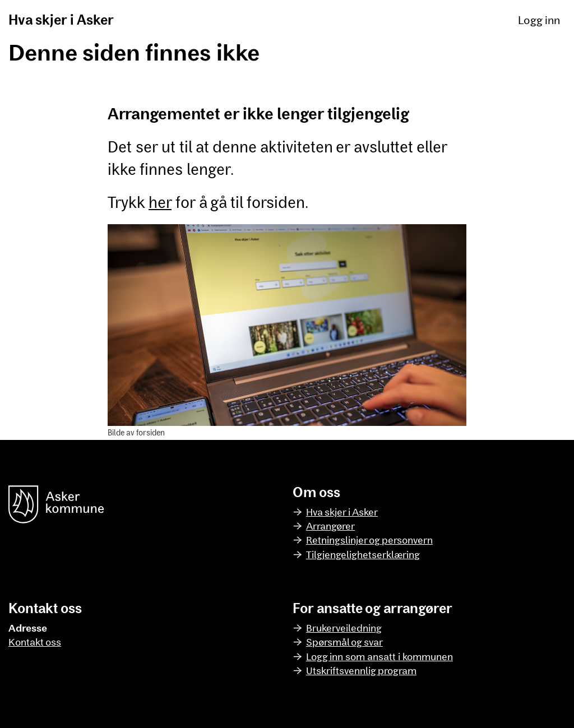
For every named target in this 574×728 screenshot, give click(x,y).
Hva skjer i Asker (61, 19)
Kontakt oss (35, 642)
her (160, 202)
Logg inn (539, 20)
